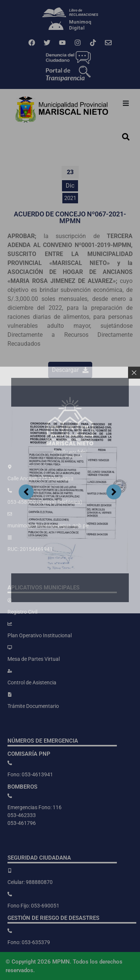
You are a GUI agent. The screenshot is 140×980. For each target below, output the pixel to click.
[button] (126, 103)
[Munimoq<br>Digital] (56, 27)
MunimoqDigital (80, 25)
